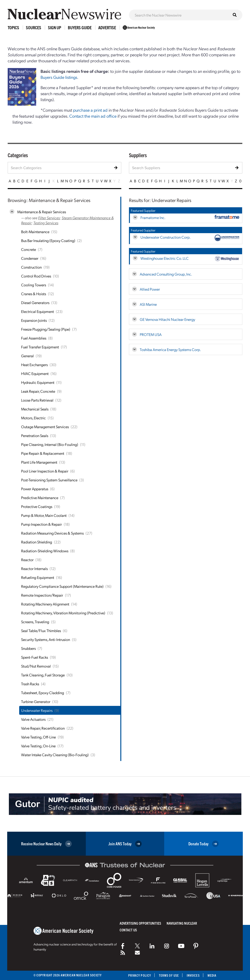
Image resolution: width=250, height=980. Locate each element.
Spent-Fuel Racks (35, 657)
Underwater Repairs (37, 710)
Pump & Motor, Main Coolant (44, 515)
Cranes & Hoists (34, 294)
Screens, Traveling (35, 622)
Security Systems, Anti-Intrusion (46, 639)
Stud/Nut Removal (36, 666)
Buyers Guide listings (59, 77)
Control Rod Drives (36, 276)
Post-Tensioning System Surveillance (49, 480)
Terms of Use (169, 975)
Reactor (27, 560)
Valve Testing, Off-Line (38, 737)
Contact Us (128, 930)
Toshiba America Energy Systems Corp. (170, 349)
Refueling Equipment (38, 577)
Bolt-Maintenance (35, 232)
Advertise (107, 27)
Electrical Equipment (38, 311)
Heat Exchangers (34, 365)
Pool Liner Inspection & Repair (45, 471)
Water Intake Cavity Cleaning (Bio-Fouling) (55, 755)
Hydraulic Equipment (38, 382)
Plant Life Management (39, 462)
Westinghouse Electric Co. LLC (165, 258)
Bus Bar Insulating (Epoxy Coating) (48, 240)
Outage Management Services (45, 427)
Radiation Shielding (37, 542)
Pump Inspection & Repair (41, 524)
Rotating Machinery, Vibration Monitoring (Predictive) (63, 613)
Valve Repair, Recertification (43, 728)
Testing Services (46, 223)
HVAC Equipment (35, 373)
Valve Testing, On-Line (38, 746)
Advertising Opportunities (140, 923)
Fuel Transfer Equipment (40, 347)
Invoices (193, 975)
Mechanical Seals (35, 409)
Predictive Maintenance (40, 498)
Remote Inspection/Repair (42, 595)
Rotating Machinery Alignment (45, 604)
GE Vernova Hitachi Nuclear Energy (167, 319)
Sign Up (55, 27)
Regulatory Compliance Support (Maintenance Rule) (62, 586)
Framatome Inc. (153, 217)
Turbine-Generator (36, 701)
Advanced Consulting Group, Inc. (166, 274)
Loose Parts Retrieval (37, 400)
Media (212, 975)
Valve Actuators (33, 719)
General (27, 356)
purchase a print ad (90, 110)
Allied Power (150, 289)
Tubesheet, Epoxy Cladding (43, 693)
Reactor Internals (34, 568)
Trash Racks (30, 684)
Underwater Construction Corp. (166, 237)
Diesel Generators (35, 303)
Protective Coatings (37, 506)
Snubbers (28, 648)
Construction (31, 267)
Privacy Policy (140, 975)
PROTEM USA (151, 334)
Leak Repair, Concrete (38, 391)
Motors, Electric (33, 418)
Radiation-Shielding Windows (45, 551)
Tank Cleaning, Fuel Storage (43, 675)
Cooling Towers (34, 285)
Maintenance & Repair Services (42, 212)
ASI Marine (148, 304)
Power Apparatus (35, 489)
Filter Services (49, 218)
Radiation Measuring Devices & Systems (52, 533)
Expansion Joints (34, 320)
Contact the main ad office (93, 116)
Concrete (29, 249)
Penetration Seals (35, 435)
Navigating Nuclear (182, 923)
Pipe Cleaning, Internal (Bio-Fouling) (50, 444)
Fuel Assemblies (34, 338)
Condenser (30, 258)
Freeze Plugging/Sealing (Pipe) (46, 329)
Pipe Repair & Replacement (43, 453)
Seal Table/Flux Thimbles (41, 631)
